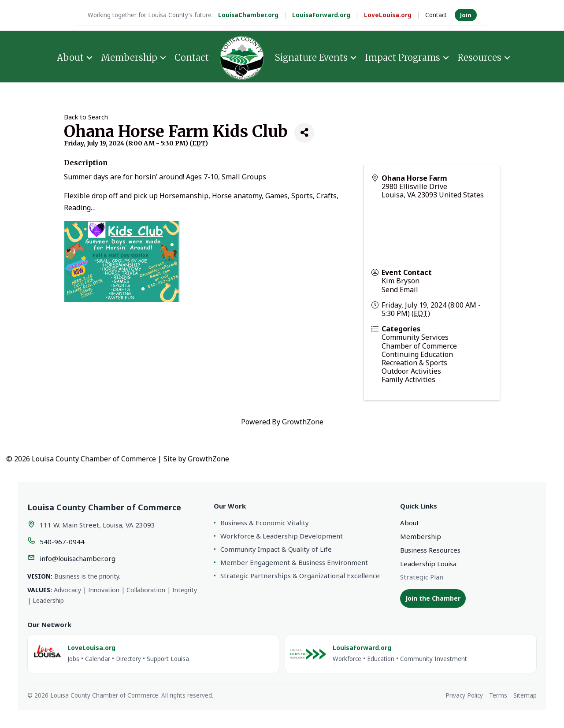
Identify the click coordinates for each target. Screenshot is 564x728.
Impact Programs (403, 58)
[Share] (304, 133)
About (70, 58)
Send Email (400, 290)
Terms (498, 695)
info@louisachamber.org (78, 558)
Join (466, 15)
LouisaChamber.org (248, 15)
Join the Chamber (433, 598)
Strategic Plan (422, 577)
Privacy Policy (464, 695)
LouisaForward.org (321, 15)
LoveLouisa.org (388, 15)
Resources (479, 58)
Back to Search (86, 117)
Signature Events (311, 58)
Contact (436, 15)
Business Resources (430, 550)
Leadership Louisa (428, 564)
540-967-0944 (62, 542)
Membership (129, 58)
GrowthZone (303, 422)
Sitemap (525, 695)
